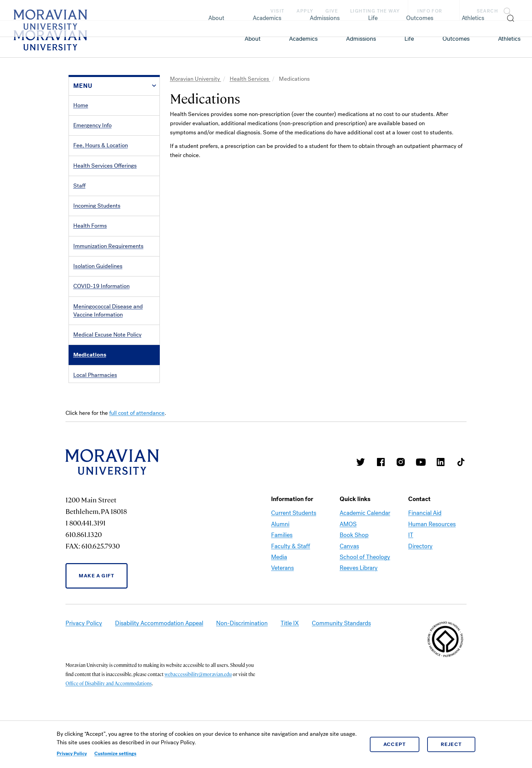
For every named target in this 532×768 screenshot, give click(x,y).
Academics (303, 39)
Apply (305, 11)
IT (411, 577)
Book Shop (354, 577)
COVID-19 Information (101, 286)
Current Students (294, 555)
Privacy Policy (72, 754)
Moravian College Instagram (401, 504)
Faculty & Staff (291, 588)
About (253, 39)
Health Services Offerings (105, 166)
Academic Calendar (365, 555)
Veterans (282, 610)
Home (81, 105)
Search (487, 11)
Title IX (290, 665)
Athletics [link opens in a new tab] (509, 39)
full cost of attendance (137, 455)
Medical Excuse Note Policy (107, 335)
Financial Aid (425, 555)
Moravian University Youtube (421, 504)
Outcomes (456, 39)
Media (279, 599)
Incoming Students (97, 206)
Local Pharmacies (95, 375)
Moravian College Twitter (361, 504)
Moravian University (196, 79)
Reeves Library (359, 610)
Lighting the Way (375, 11)
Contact (83, 415)
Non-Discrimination (242, 665)
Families (282, 577)
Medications (90, 355)
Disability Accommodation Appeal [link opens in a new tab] (159, 665)
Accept (395, 744)
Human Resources (432, 566)
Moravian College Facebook (381, 504)
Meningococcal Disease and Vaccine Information (108, 311)
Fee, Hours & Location (101, 145)
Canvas (349, 588)
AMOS (348, 566)
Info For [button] (436, 11)
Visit (277, 11)
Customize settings (115, 754)
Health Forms (90, 226)
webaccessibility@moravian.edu (198, 716)
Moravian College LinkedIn (441, 504)
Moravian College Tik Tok (461, 504)
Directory (420, 588)
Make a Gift (97, 618)
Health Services (250, 79)
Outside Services (94, 395)
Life (409, 39)
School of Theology (365, 599)
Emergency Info (92, 125)
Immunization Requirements (108, 246)
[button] (496, 10)
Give (332, 11)
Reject (451, 744)
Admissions (361, 39)
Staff (79, 186)
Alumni (280, 566)
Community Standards (341, 665)
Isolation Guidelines (98, 266)
